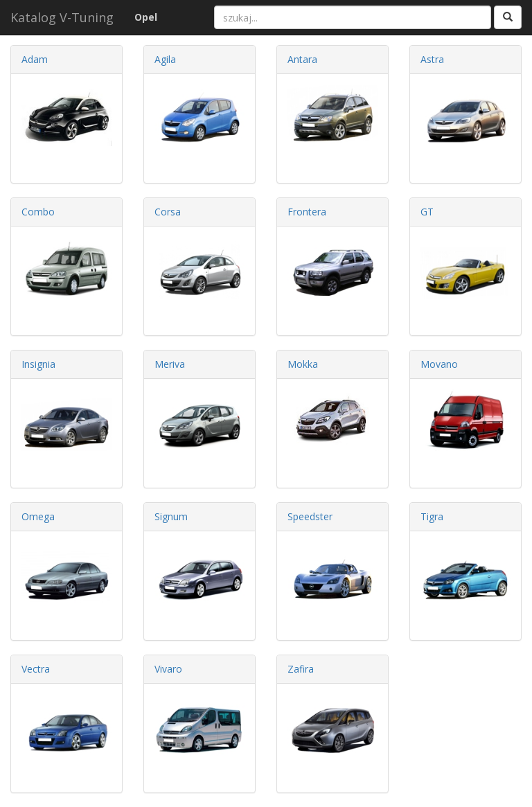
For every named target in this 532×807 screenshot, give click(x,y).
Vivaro (168, 669)
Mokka (303, 364)
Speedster (310, 516)
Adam (35, 59)
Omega (38, 516)
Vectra (36, 669)
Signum (171, 516)
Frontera (307, 212)
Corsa (168, 212)
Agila (165, 59)
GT (427, 212)
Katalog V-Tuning (62, 17)
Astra (432, 59)
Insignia (38, 364)
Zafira (301, 669)
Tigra (432, 516)
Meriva (170, 364)
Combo (38, 212)
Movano (439, 364)
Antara (302, 59)
